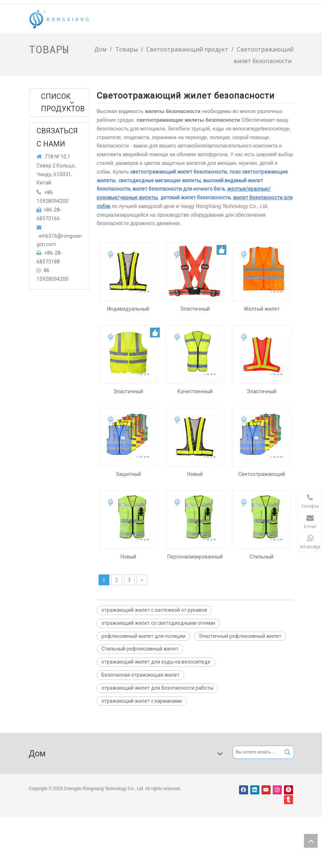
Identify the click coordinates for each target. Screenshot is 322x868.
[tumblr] (288, 800)
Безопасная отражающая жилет (141, 675)
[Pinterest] (288, 790)
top (311, 841)
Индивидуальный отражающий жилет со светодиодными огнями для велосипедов (128, 309)
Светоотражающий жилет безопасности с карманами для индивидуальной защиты (262, 474)
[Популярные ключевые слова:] (287, 752)
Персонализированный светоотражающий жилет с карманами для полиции (195, 557)
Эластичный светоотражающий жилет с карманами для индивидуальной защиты (128, 391)
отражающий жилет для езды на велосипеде (156, 662)
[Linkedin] (255, 790)
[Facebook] (244, 790)
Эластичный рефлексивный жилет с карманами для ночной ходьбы (195, 309)
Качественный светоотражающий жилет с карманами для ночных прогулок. (195, 391)
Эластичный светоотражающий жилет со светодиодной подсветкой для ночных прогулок (262, 391)
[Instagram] (277, 790)
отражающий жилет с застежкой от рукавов (154, 610)
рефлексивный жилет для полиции (143, 636)
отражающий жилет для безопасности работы (157, 688)
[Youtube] (266, 790)
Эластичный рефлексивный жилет (240, 636)
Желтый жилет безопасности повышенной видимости (262, 309)
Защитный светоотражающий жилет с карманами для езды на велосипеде (128, 474)
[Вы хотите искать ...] (257, 752)
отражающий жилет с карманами (142, 701)
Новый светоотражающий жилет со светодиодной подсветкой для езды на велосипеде (195, 474)
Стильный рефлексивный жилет (140, 649)
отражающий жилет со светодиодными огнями (158, 623)
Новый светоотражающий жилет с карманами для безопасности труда (128, 557)
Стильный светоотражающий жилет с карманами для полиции (262, 557)
